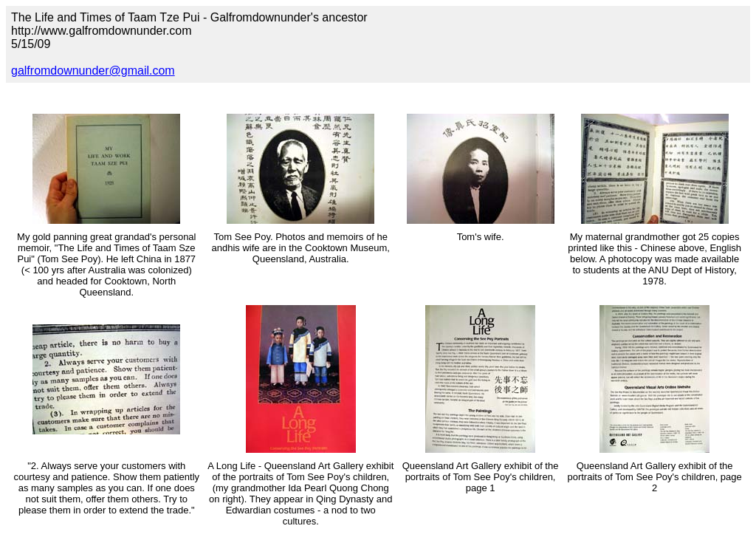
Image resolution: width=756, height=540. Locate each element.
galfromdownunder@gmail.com (93, 71)
